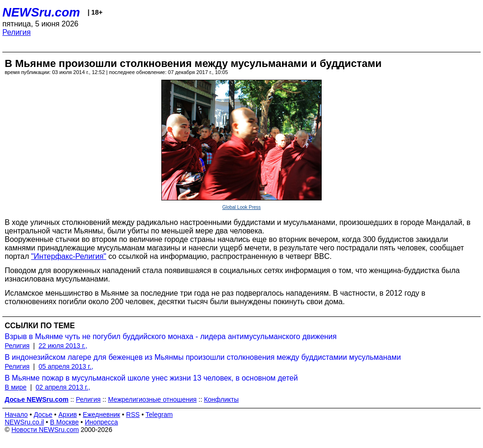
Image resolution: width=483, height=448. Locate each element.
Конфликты (221, 399)
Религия (17, 32)
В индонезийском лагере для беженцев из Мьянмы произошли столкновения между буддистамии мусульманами (203, 357)
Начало (16, 415)
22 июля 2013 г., (63, 346)
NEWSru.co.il (24, 422)
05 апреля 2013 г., (66, 366)
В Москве (64, 422)
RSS (133, 415)
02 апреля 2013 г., (63, 387)
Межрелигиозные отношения (152, 399)
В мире (16, 387)
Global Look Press (241, 207)
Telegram (159, 415)
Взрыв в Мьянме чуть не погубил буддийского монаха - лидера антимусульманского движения (171, 336)
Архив (68, 415)
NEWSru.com (41, 12)
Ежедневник (102, 415)
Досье (43, 415)
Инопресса (102, 422)
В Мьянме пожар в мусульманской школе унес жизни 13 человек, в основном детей (151, 378)
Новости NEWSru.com (45, 430)
